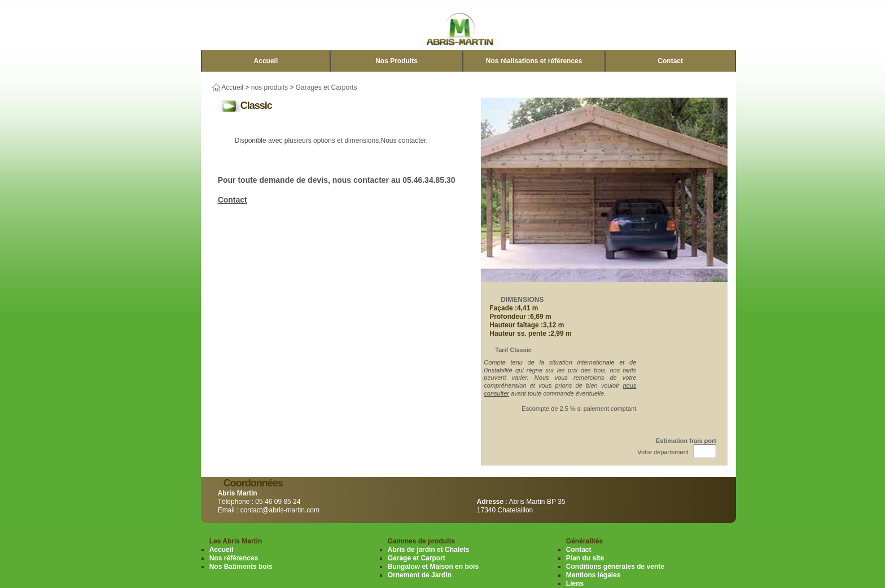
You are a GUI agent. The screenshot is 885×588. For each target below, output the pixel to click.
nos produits (270, 87)
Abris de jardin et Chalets (429, 550)
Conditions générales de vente (615, 567)
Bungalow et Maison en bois (433, 567)
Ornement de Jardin (420, 575)
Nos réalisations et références (534, 61)
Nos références (234, 558)
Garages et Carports (327, 87)
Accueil (266, 61)
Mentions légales (593, 575)
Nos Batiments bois (241, 567)
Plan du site (585, 558)
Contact (670, 61)
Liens (575, 583)
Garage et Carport (417, 558)
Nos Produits (397, 61)
